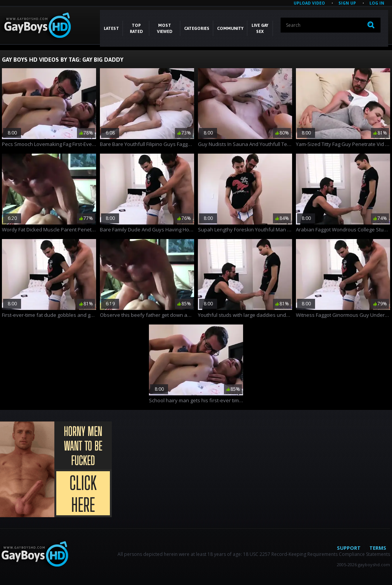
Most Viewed (165, 28)
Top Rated (136, 28)
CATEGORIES (197, 28)
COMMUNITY (230, 28)
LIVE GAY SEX (260, 28)
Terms (378, 548)
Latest (111, 28)
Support (349, 548)
